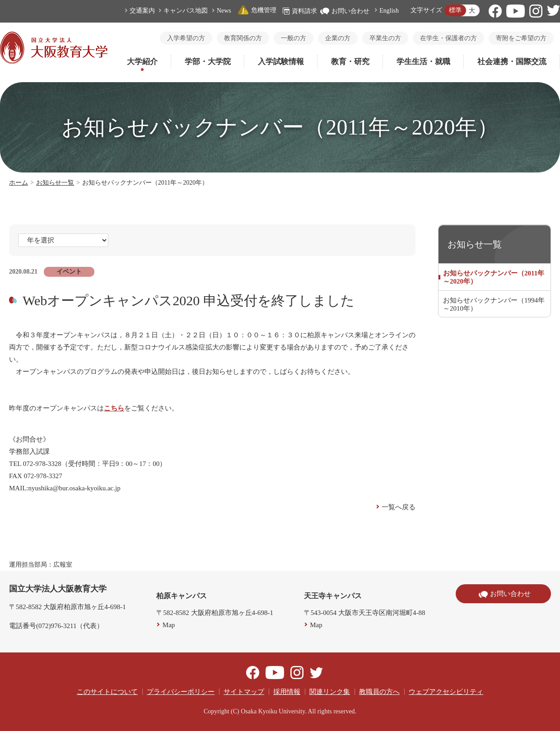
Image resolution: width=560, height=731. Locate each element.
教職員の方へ (379, 692)
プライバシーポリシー (181, 692)
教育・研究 (350, 62)
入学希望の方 (186, 38)
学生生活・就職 (423, 62)
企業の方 (338, 38)
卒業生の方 (385, 38)
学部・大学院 (208, 62)
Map (169, 625)
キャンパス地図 (186, 11)
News (224, 11)
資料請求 (300, 11)
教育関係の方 (243, 38)
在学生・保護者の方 (448, 38)
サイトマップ (244, 692)
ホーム (19, 183)
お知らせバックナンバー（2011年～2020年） (494, 277)
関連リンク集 (330, 692)
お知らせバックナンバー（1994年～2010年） (494, 304)
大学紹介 (142, 62)
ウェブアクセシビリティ (446, 692)
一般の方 (294, 38)
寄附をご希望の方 (521, 38)
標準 (455, 10)
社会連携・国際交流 (512, 62)
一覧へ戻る (399, 507)
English (389, 11)
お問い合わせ (345, 11)
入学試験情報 (281, 62)
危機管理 (257, 10)
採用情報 (287, 692)
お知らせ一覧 (55, 183)
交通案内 (142, 11)
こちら (114, 408)
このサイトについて (107, 692)
